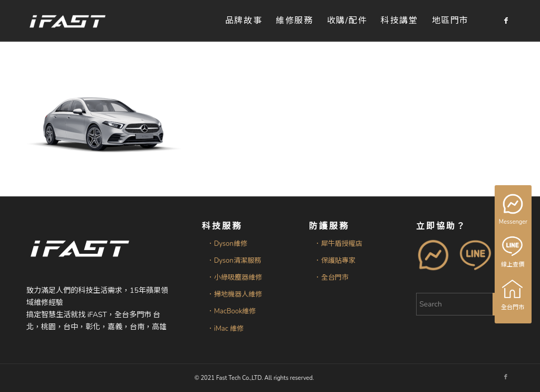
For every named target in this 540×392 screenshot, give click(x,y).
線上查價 (513, 252)
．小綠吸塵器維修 (235, 278)
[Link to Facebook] (506, 21)
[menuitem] (244, 21)
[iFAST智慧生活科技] (67, 21)
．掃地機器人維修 (235, 294)
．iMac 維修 (225, 329)
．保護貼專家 (335, 261)
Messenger (514, 210)
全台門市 (513, 295)
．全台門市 (331, 278)
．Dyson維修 (227, 244)
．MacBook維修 (232, 311)
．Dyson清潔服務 (234, 261)
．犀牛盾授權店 (338, 244)
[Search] (465, 304)
